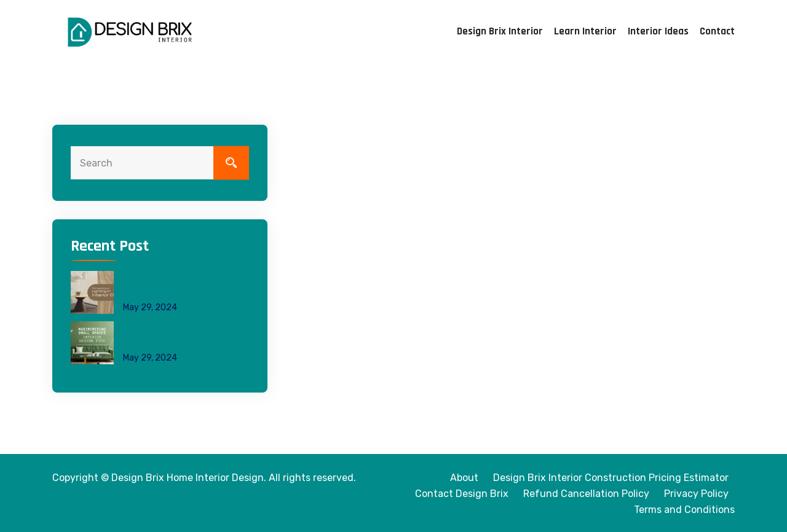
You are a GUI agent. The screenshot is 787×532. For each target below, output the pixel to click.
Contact (717, 31)
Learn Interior (585, 31)
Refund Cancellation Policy (586, 494)
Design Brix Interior (500, 31)
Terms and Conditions (684, 510)
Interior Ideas (658, 31)
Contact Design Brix (462, 494)
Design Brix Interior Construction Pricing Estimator (611, 478)
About (464, 478)
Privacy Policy (696, 494)
